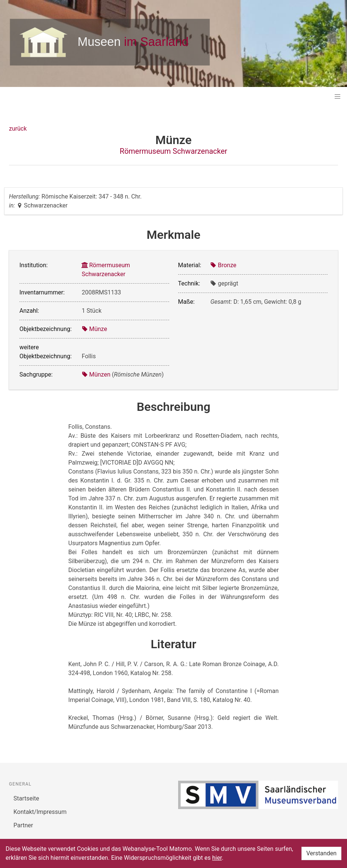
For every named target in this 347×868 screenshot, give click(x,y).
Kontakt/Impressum (40, 812)
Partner (23, 825)
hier (217, 858)
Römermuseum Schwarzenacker (174, 151)
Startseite (26, 798)
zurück (18, 129)
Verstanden (321, 853)
